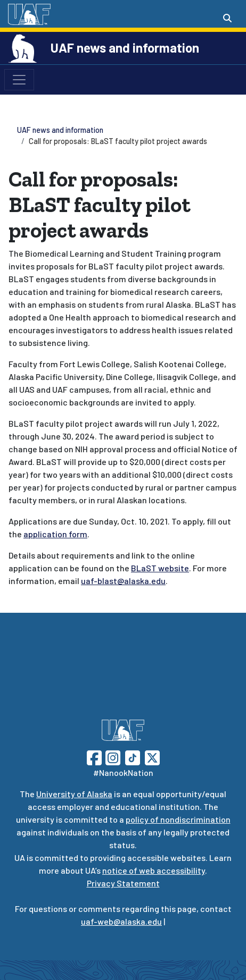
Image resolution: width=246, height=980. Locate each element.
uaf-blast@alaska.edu (123, 581)
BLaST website (160, 568)
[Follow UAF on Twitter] (152, 757)
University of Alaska (74, 794)
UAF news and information (125, 48)
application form (55, 534)
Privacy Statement (123, 883)
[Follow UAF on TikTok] (133, 757)
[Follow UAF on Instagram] (112, 757)
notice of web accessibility (154, 870)
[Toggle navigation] (19, 80)
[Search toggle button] (227, 18)
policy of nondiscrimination (178, 819)
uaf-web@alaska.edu (121, 921)
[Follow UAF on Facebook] (94, 757)
